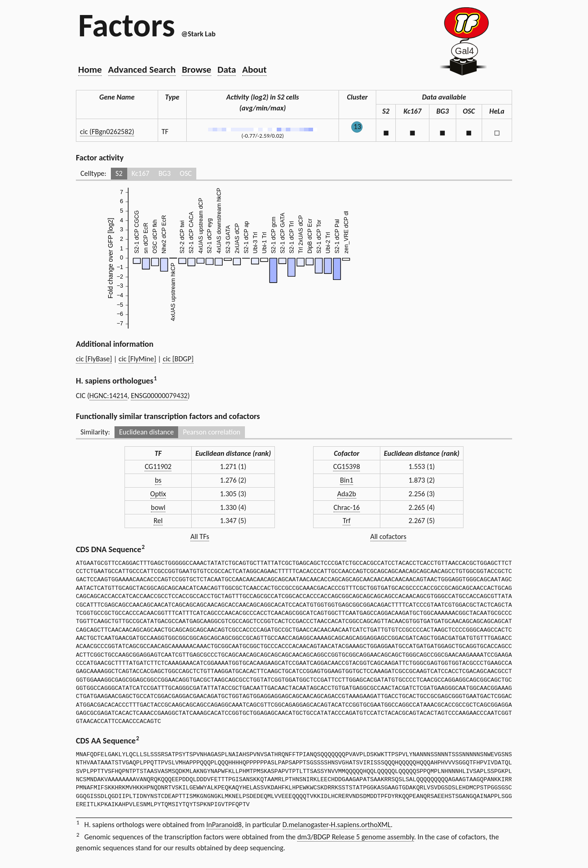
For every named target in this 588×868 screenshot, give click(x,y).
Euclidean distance (147, 432)
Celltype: (93, 173)
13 (357, 127)
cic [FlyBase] (94, 359)
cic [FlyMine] (137, 359)
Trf (346, 521)
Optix (158, 494)
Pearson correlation (212, 432)
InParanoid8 (224, 825)
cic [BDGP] (178, 359)
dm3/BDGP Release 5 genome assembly (356, 837)
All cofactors (389, 536)
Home (90, 70)
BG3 (165, 173)
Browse (197, 70)
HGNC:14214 (109, 396)
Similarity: (95, 432)
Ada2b (347, 494)
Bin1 (346, 480)
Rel (158, 521)
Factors (127, 25)
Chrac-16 (347, 507)
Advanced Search (142, 70)
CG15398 (346, 466)
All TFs (200, 536)
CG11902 (158, 466)
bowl (158, 507)
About (254, 70)
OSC (186, 173)
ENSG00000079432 (159, 396)
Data (227, 70)
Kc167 (141, 173)
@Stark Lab (198, 34)
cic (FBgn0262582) (107, 132)
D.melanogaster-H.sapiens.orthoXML (337, 825)
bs (158, 480)
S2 (119, 173)
